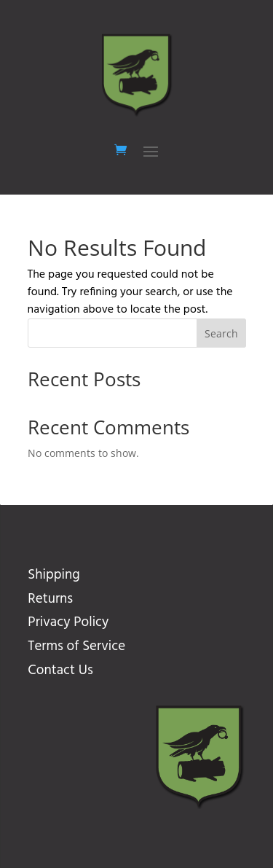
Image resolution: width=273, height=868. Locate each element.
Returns (50, 599)
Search (221, 333)
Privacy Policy (68, 622)
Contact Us (60, 670)
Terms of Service (76, 646)
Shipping (54, 575)
